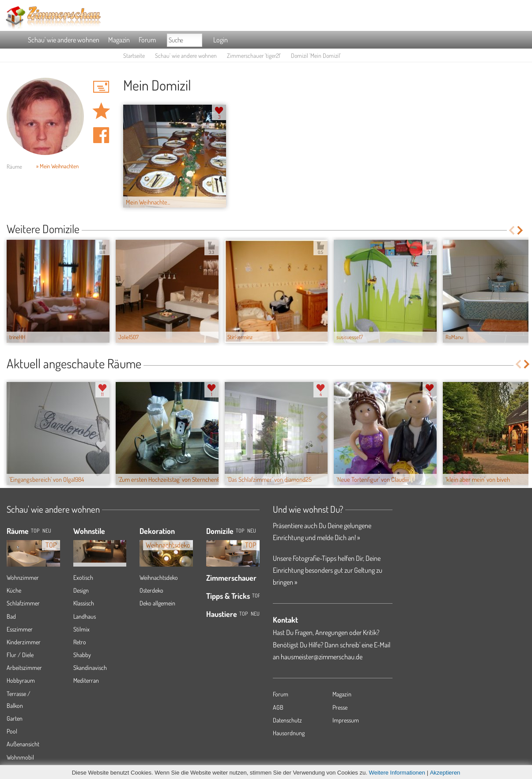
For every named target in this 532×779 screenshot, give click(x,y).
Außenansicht (23, 744)
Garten (15, 718)
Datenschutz (287, 720)
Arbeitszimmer (24, 667)
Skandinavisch (90, 667)
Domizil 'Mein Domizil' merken (101, 111)
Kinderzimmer (24, 642)
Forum (147, 40)
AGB (278, 707)
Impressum (346, 720)
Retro (80, 642)
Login (221, 40)
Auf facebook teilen (101, 135)
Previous (511, 230)
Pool (12, 731)
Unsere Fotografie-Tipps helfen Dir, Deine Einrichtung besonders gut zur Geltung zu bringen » (328, 570)
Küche (14, 590)
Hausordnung (289, 733)
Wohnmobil (20, 757)
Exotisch (83, 577)
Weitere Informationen (397, 773)
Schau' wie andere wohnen (64, 40)
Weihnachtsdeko (159, 577)
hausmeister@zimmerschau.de (322, 657)
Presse (340, 707)
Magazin (119, 40)
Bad (11, 616)
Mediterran (86, 680)
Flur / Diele (20, 655)
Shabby (82, 655)
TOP (35, 531)
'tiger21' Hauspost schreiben (101, 87)
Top (240, 531)
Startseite (134, 55)
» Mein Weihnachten (57, 166)
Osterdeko (151, 590)
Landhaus (85, 616)
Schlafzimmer (23, 603)
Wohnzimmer (23, 577)
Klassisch (84, 603)
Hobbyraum (21, 680)
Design (81, 590)
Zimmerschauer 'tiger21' (254, 55)
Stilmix (81, 629)
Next (521, 230)
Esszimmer (20, 629)
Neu (252, 531)
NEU (47, 531)
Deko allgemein (157, 603)
